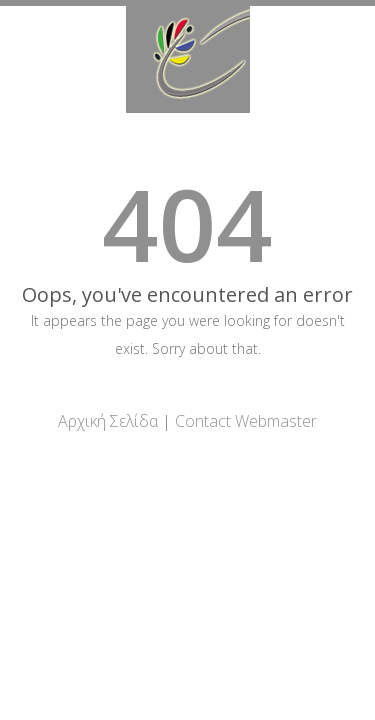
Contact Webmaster (246, 421)
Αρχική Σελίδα (108, 421)
